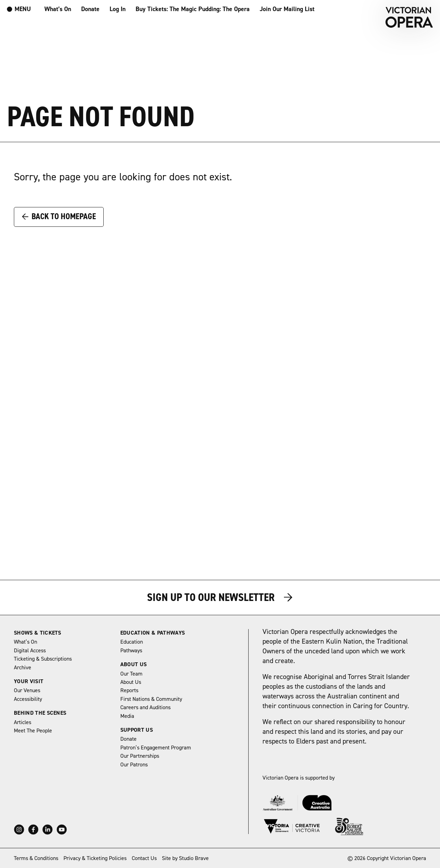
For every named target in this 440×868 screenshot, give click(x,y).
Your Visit (29, 681)
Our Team (131, 674)
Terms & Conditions (36, 858)
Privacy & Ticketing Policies (95, 858)
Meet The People (33, 731)
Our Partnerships (140, 756)
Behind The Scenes (40, 713)
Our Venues (27, 690)
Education (132, 642)
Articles (23, 722)
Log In (118, 9)
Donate (90, 9)
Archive (23, 668)
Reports (129, 690)
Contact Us (144, 858)
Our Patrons (134, 765)
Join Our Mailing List (287, 9)
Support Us (137, 730)
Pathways (131, 651)
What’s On (58, 9)
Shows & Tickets (38, 633)
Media (127, 716)
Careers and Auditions (145, 707)
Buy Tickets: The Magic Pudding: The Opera (193, 9)
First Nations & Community (151, 699)
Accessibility (28, 699)
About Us (134, 664)
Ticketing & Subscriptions (43, 659)
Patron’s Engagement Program (156, 748)
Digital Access (30, 651)
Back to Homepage (59, 216)
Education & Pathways (153, 633)
